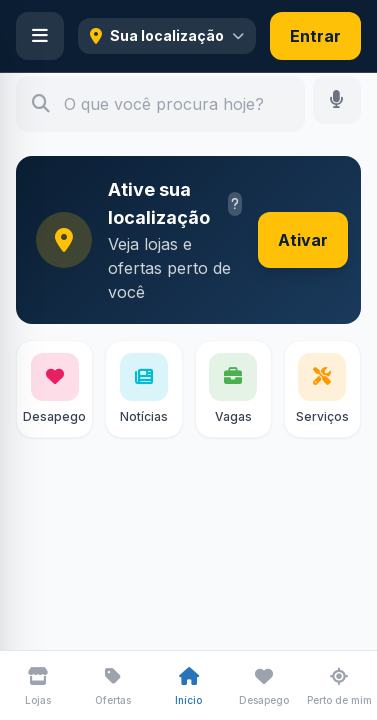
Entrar (315, 36)
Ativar (303, 240)
